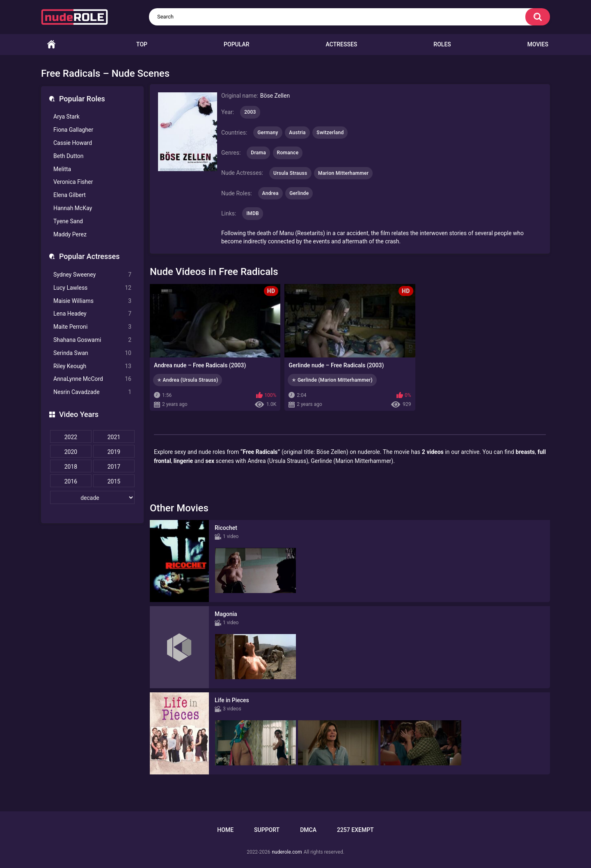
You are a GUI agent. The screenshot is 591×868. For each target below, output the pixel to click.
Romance (288, 153)
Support (267, 830)
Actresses (342, 44)
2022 (71, 437)
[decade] (92, 497)
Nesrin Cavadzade (92, 392)
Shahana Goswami (92, 340)
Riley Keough (92, 366)
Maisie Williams (92, 301)
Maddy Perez (70, 234)
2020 (71, 452)
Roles (442, 44)
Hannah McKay (73, 208)
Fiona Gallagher (73, 130)
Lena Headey (92, 314)
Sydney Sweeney (92, 275)
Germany (268, 133)
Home (51, 45)
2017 (114, 467)
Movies (538, 44)
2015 (114, 481)
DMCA (308, 830)
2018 (71, 467)
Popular (236, 44)
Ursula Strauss (290, 173)
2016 (71, 481)
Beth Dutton (69, 156)
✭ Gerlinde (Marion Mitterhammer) (332, 380)
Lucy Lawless (92, 288)
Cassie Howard (73, 143)
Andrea (270, 193)
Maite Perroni (92, 327)
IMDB (253, 213)
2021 (114, 437)
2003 (250, 112)
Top (142, 44)
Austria (297, 133)
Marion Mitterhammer (343, 173)
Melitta (62, 169)
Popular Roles (82, 99)
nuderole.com (287, 852)
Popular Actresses (89, 256)
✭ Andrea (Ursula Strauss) (188, 380)
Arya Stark (66, 117)
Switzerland (330, 133)
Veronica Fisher (73, 182)
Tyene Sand (68, 221)
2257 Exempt (355, 830)
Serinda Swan (92, 353)
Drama (258, 153)
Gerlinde (299, 193)
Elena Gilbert (70, 195)
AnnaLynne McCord (92, 379)
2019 (114, 452)
